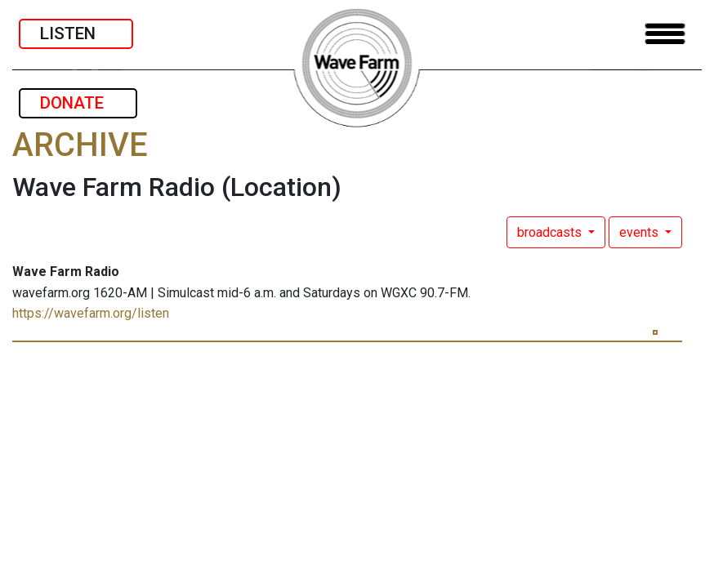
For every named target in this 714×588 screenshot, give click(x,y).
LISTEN (76, 33)
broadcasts (551, 232)
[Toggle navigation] (665, 34)
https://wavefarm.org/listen (91, 313)
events (640, 232)
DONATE (78, 103)
